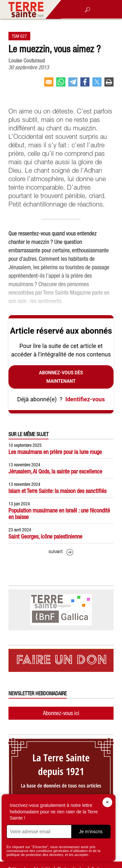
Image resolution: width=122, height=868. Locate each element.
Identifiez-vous (85, 399)
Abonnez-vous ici (61, 713)
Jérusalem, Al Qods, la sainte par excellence (55, 471)
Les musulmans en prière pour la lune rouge (55, 452)
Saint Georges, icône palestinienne (45, 536)
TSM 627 (19, 36)
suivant (55, 552)
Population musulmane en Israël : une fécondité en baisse (59, 514)
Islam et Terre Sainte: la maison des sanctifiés (57, 491)
